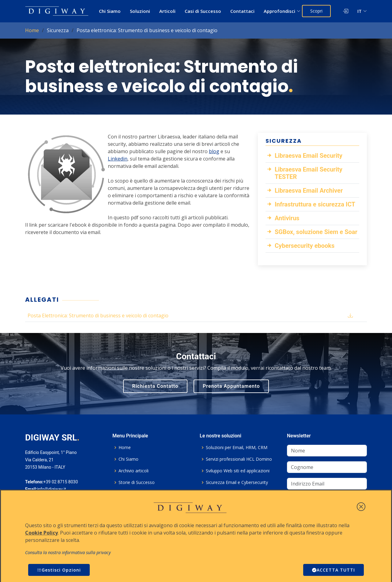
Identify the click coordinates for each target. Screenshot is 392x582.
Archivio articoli (134, 471)
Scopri (316, 11)
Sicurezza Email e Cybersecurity (237, 482)
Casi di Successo (203, 11)
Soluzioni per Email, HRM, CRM (237, 448)
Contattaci (242, 11)
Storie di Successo (137, 482)
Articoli (167, 11)
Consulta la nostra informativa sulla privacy (68, 552)
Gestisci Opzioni (59, 570)
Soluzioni (140, 11)
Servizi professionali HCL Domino (239, 459)
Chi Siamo (110, 11)
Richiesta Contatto (155, 386)
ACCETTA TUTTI (334, 570)
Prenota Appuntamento (231, 386)
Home (32, 30)
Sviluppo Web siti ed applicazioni (238, 471)
